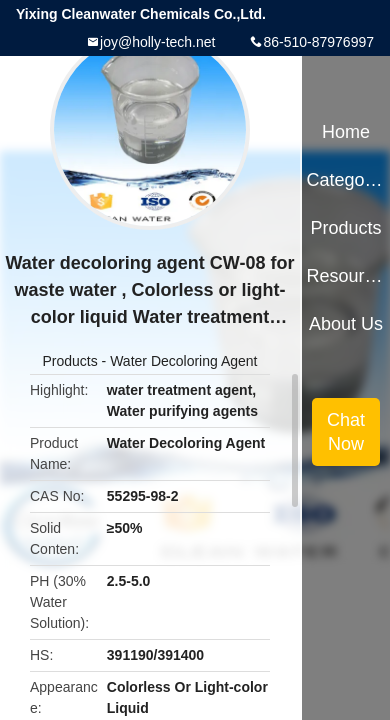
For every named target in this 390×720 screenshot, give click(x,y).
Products (69, 361)
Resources (345, 276)
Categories (345, 180)
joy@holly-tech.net (157, 42)
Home (346, 132)
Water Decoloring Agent (183, 361)
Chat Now (346, 432)
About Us (346, 324)
